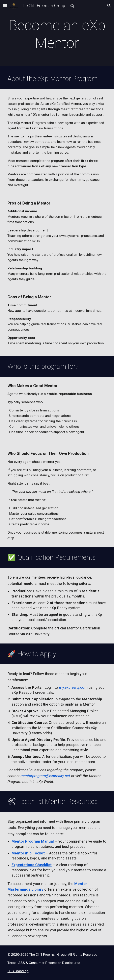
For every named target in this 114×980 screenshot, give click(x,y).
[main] (57, 34)
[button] (5, 6)
